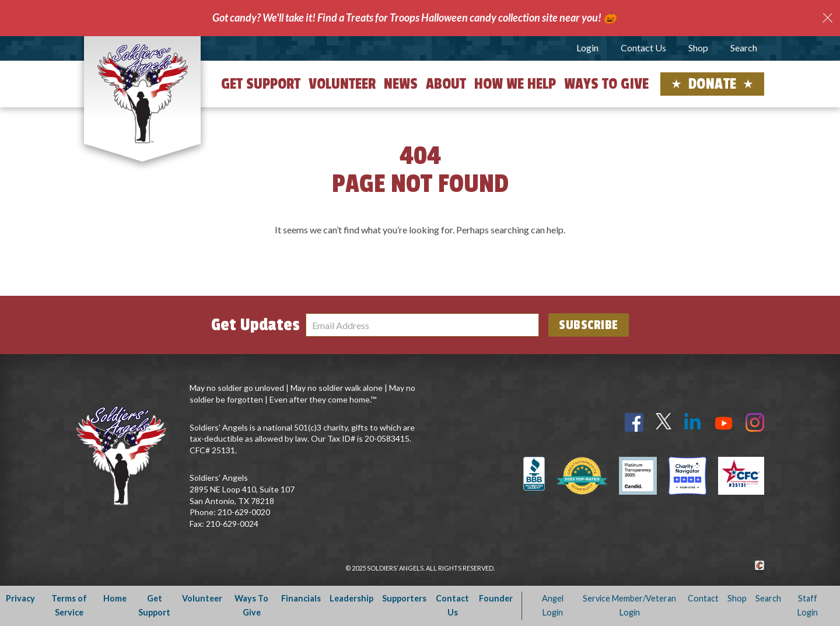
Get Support (261, 84)
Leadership (351, 598)
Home (115, 598)
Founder (496, 598)
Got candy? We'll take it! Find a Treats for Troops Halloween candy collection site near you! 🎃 (414, 18)
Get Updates (256, 325)
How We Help (515, 84)
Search (744, 48)
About (446, 84)
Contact (703, 598)
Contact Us (643, 48)
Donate (713, 84)
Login (587, 48)
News (401, 84)
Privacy (20, 598)
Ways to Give (606, 84)
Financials (301, 598)
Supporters (404, 598)
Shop (698, 48)
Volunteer (342, 84)
